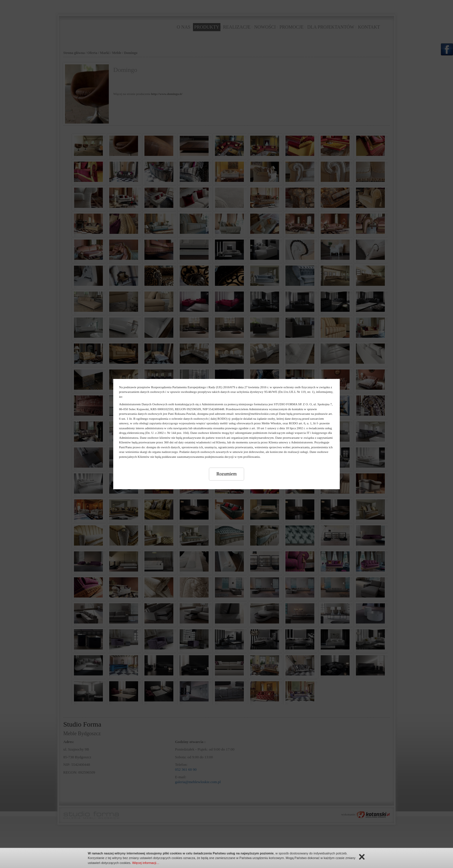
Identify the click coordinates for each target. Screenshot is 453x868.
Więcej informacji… (146, 863)
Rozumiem (226, 474)
